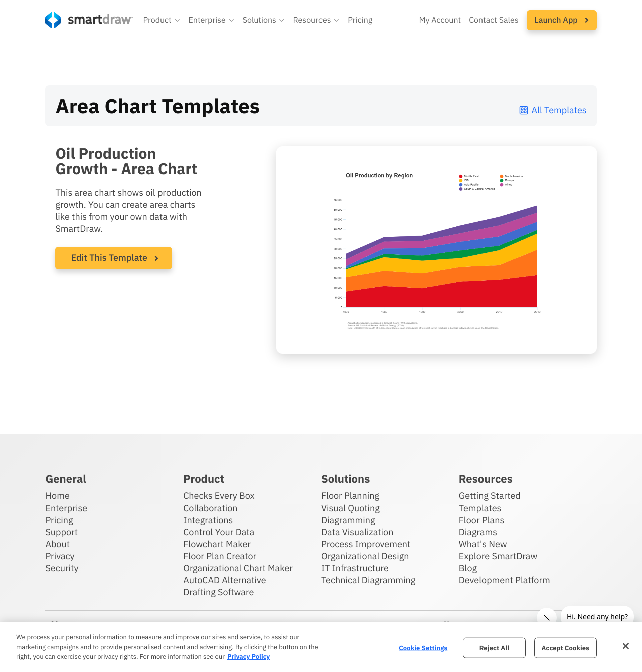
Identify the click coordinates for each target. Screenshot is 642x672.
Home (57, 496)
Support (61, 532)
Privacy (60, 556)
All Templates (552, 110)
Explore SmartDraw (498, 556)
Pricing (59, 520)
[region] (321, 647)
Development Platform (505, 580)
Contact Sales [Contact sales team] (494, 20)
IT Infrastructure (355, 568)
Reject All (495, 648)
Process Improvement (366, 544)
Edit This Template (109, 258)
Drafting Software (218, 592)
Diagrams (478, 532)
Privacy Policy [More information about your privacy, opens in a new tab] (249, 657)
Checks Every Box (219, 496)
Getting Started (490, 496)
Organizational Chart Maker (238, 568)
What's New (483, 544)
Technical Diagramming (368, 580)
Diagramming (348, 520)
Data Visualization (357, 532)
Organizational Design (365, 556)
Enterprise (66, 508)
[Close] (626, 646)
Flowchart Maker (217, 544)
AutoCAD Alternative (224, 580)
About (57, 544)
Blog (468, 568)
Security (62, 568)
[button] (162, 20)
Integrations (208, 520)
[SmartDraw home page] (89, 20)
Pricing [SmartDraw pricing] (360, 20)
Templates (480, 508)
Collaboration (210, 508)
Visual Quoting (350, 508)
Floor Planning (350, 496)
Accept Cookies (566, 648)
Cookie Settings (423, 648)
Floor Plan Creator (220, 556)
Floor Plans (481, 520)
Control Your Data (219, 532)
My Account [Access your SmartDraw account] (440, 20)
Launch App (562, 20)
